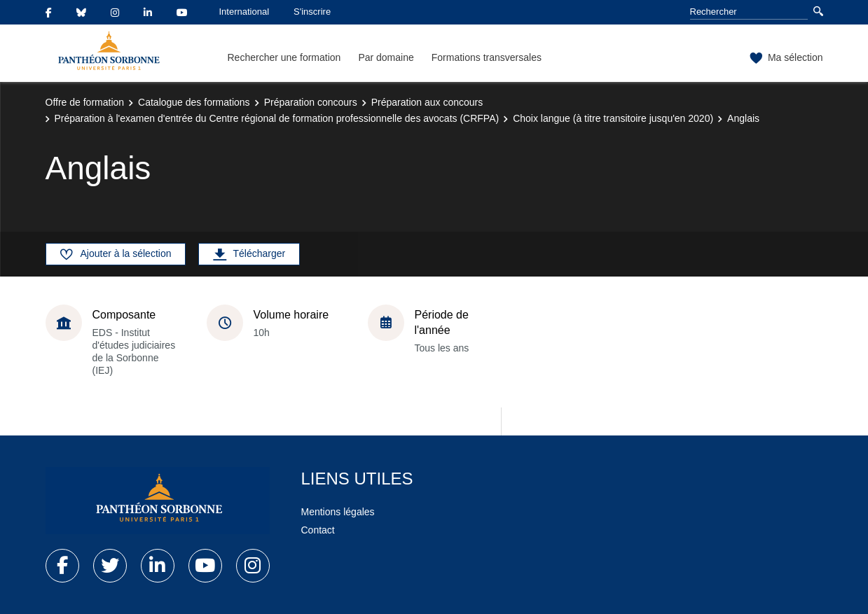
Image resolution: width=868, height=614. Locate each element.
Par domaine (386, 57)
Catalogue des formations (194, 102)
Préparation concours (311, 102)
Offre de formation (85, 102)
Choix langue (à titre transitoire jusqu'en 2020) (613, 118)
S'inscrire (312, 12)
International (244, 12)
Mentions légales (338, 512)
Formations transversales (487, 57)
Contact (318, 530)
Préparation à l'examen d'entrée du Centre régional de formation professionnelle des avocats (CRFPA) (277, 118)
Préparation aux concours (427, 102)
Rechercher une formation (284, 57)
